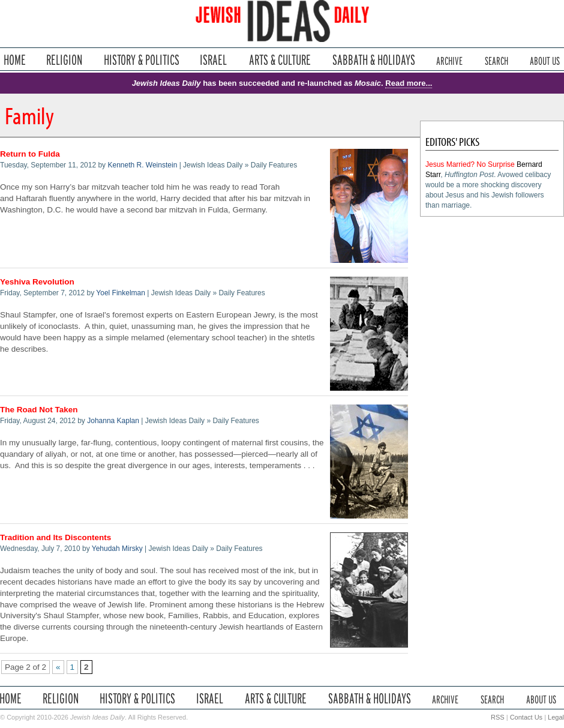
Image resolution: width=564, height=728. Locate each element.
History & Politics (142, 60)
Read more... (409, 83)
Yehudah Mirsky (117, 549)
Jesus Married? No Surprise (470, 164)
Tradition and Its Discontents (55, 537)
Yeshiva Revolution (37, 282)
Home (15, 60)
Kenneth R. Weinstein (142, 165)
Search (496, 60)
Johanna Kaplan (113, 421)
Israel (214, 60)
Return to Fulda (30, 154)
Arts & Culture (280, 60)
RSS (498, 717)
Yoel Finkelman (121, 293)
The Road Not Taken (39, 410)
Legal (556, 717)
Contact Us (526, 717)
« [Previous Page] (58, 667)
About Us (545, 60)
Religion (64, 60)
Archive (449, 60)
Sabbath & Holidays (373, 60)
